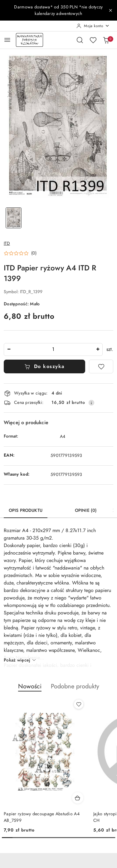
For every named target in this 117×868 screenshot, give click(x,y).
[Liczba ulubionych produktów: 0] (93, 40)
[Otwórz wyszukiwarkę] (80, 40)
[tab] (59, 508)
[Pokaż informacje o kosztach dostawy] (91, 403)
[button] (20, 253)
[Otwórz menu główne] (7, 40)
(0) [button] (34, 253)
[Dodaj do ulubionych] (101, 366)
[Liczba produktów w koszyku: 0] (106, 40)
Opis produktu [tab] (26, 510)
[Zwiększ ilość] (98, 349)
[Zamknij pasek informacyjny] (110, 10)
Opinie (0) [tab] (86, 510)
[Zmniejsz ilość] (9, 349)
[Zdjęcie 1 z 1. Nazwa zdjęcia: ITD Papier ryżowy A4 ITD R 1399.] (14, 218)
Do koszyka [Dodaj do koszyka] (44, 366)
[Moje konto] (93, 26)
